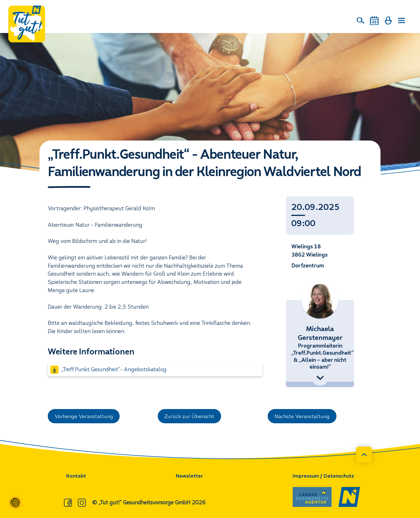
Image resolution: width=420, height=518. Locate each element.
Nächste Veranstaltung (303, 416)
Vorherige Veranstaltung (85, 416)
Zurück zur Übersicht (190, 416)
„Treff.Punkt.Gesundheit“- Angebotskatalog (108, 370)
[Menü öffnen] (402, 21)
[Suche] (361, 20)
